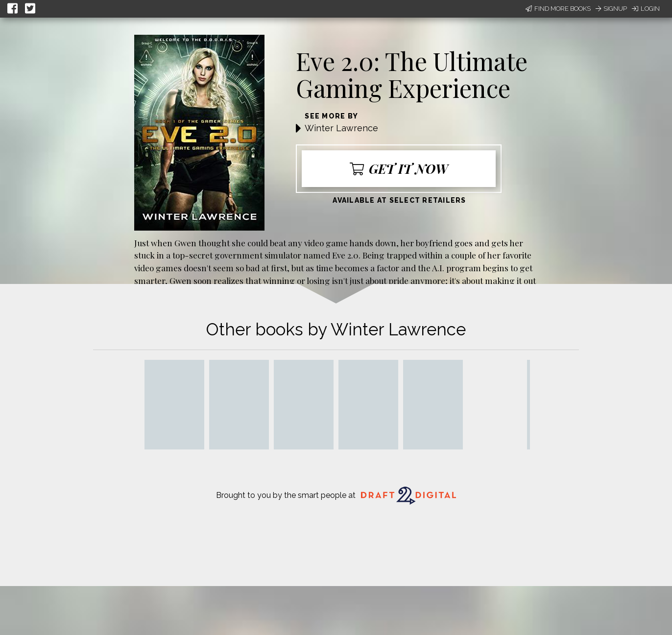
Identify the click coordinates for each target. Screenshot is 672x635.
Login (646, 9)
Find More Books (558, 9)
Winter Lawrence (341, 128)
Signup (611, 9)
